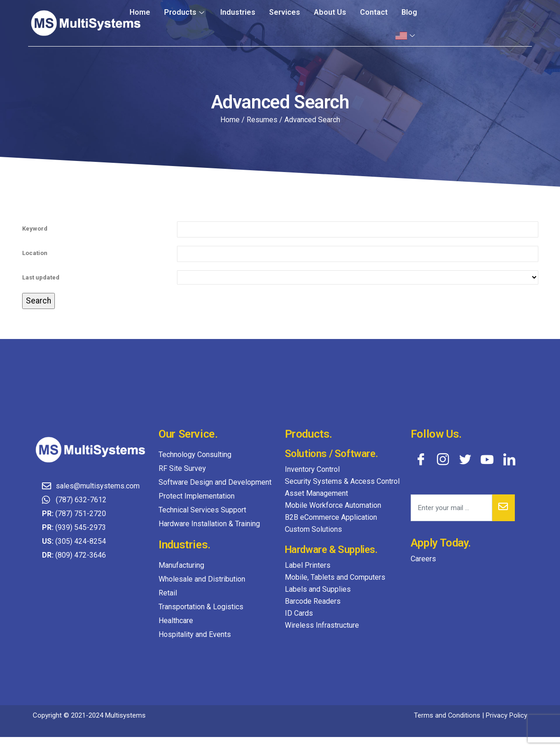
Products (187, 12)
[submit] (504, 508)
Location (35, 253)
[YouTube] (487, 459)
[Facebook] (421, 459)
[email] (451, 508)
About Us (330, 12)
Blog (409, 12)
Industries (239, 12)
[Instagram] (443, 459)
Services (285, 12)
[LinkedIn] (509, 459)
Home (142, 12)
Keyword (35, 229)
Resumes (262, 120)
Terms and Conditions (447, 715)
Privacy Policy (507, 715)
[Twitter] (465, 459)
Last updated (41, 277)
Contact (374, 12)
